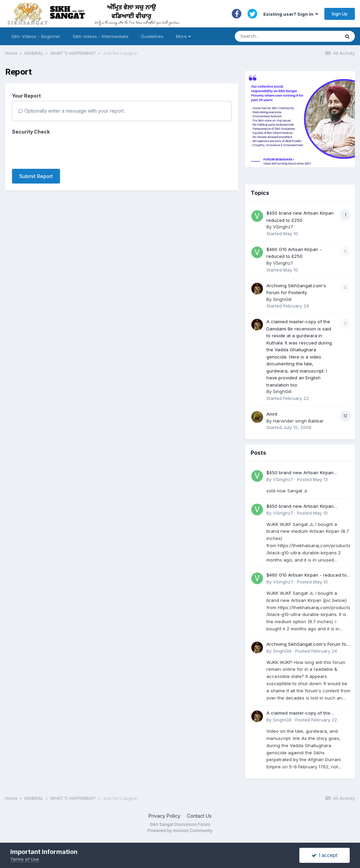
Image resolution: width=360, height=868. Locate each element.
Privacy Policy (164, 816)
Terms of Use (25, 859)
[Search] (281, 36)
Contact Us (199, 816)
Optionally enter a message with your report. (71, 111)
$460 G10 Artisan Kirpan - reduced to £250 (307, 575)
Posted (312, 479)
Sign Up (340, 14)
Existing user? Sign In (291, 14)
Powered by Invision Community (180, 831)
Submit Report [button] (36, 149)
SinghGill (282, 299)
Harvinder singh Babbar (298, 421)
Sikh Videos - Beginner (36, 36)
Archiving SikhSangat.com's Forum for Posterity (307, 645)
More (183, 36)
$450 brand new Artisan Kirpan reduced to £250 (300, 473)
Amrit (272, 414)
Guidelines (152, 36)
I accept (325, 855)
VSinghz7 (283, 227)
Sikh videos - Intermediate (101, 36)
